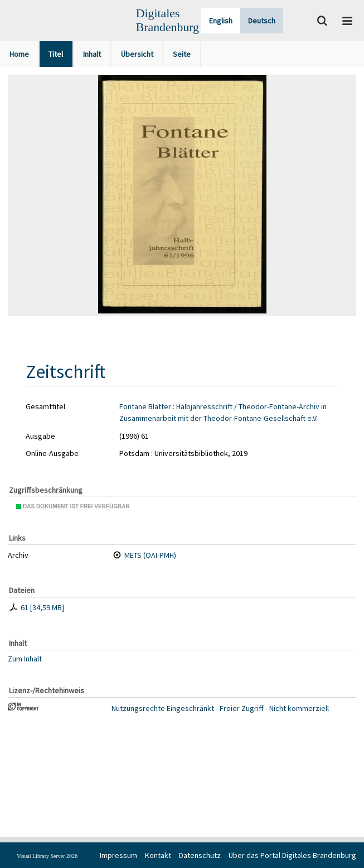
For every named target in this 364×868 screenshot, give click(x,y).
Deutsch (262, 21)
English (221, 21)
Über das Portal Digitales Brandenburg (292, 855)
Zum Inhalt (25, 659)
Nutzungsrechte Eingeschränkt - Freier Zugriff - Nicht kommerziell (220, 708)
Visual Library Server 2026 (47, 856)
